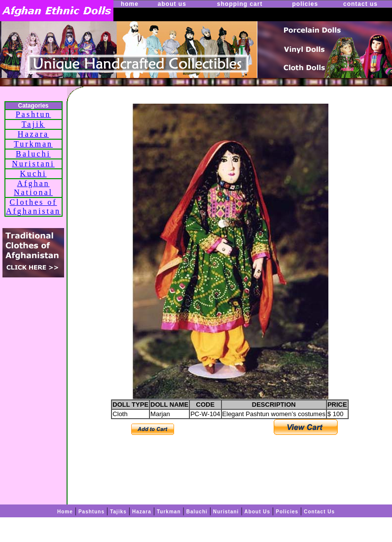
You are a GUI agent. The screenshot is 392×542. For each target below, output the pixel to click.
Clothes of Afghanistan (33, 207)
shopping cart (240, 4)
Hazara (33, 134)
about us (172, 4)
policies (305, 4)
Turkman (33, 144)
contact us (360, 4)
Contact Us (319, 512)
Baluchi (33, 154)
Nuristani (33, 164)
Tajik (34, 124)
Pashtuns (91, 512)
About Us (257, 512)
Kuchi (33, 174)
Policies (287, 512)
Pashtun (34, 114)
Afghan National (33, 188)
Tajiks (118, 512)
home (130, 4)
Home (65, 512)
